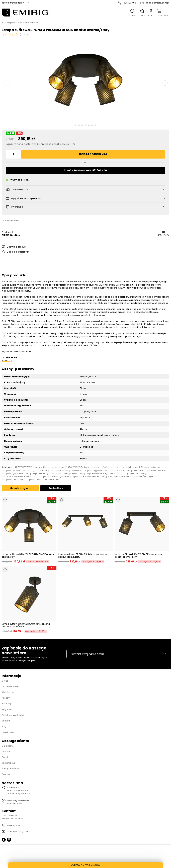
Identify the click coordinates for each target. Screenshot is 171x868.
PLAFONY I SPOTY (74, 467)
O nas (5, 681)
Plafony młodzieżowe (13, 476)
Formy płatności (10, 769)
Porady (6, 698)
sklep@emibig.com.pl (157, 3)
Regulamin (8, 709)
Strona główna (10, 23)
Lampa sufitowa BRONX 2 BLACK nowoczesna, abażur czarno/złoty (139, 556)
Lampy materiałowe (13, 479)
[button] (8, 154)
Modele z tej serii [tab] (20, 488)
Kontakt (6, 721)
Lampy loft (32, 476)
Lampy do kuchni (131, 467)
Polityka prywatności (13, 715)
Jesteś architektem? (13, 3)
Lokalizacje (8, 732)
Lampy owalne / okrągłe (140, 476)
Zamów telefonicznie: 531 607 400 (85, 170)
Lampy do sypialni (93, 470)
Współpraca (8, 692)
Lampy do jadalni (11, 470)
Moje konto (8, 746)
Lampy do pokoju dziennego (94, 473)
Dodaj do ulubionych (18, 252)
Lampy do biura (93, 467)
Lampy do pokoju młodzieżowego (129, 473)
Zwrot (5, 757)
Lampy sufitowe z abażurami (49, 467)
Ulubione (7, 752)
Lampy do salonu (52, 470)
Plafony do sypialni (114, 470)
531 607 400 (130, 3)
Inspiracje (7, 704)
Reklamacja (8, 763)
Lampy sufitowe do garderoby (55, 476)
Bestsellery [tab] (56, 488)
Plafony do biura (111, 467)
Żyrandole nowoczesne (86, 476)
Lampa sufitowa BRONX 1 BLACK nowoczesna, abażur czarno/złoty (26, 625)
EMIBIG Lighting (11, 235)
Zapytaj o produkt (17, 247)
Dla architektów (10, 687)
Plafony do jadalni (31, 470)
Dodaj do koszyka (93, 154)
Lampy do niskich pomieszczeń (42, 479)
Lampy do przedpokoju (37, 473)
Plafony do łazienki (156, 470)
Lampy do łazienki (135, 470)
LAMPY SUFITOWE (29, 23)
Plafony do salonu (72, 470)
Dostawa (7, 774)
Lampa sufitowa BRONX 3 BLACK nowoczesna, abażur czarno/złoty (83, 556)
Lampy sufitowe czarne (113, 476)
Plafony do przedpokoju (64, 473)
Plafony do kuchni (151, 467)
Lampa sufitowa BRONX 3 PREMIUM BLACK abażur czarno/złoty (28, 556)
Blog (4, 726)
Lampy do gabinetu (12, 473)
